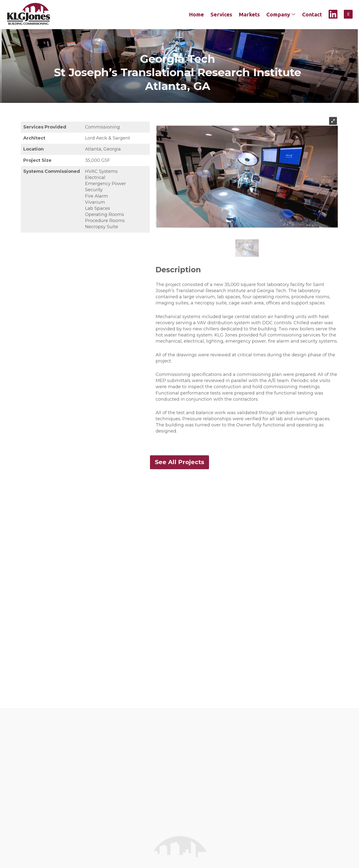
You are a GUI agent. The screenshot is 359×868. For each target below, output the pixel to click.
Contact (312, 14)
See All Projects (179, 468)
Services (221, 14)
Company (281, 14)
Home (196, 14)
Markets (249, 14)
